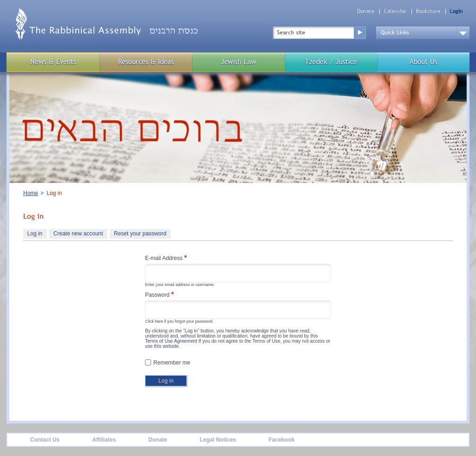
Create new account (78, 234)
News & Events (53, 62)
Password (157, 295)
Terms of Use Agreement (171, 341)
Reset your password (140, 234)
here (159, 321)
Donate (366, 11)
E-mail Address (164, 258)
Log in (37, 235)
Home (31, 193)
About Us (423, 62)
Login (456, 11)
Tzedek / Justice (331, 62)
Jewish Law (238, 62)
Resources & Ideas (146, 62)
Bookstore (428, 11)
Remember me (172, 363)
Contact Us (45, 440)
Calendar (395, 11)
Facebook (282, 440)
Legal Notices (218, 440)
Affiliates (104, 440)
